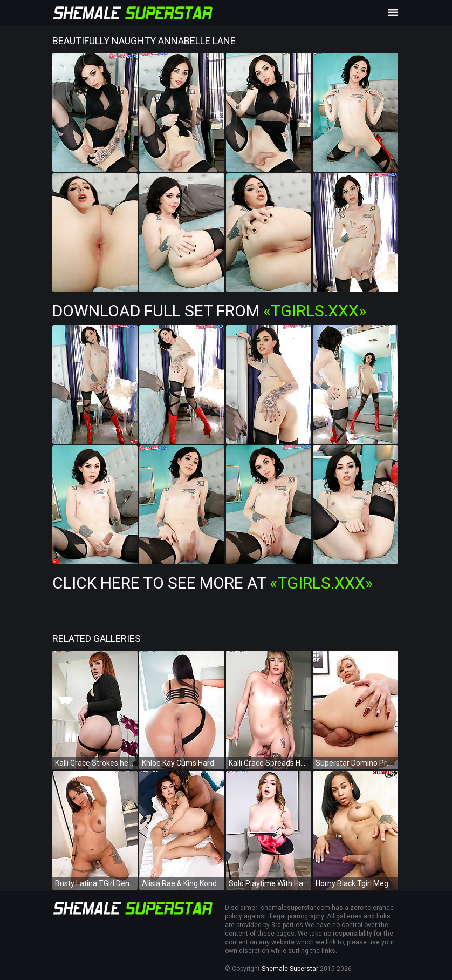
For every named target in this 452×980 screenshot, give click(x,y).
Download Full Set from (209, 311)
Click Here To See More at (213, 583)
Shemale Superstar (290, 969)
